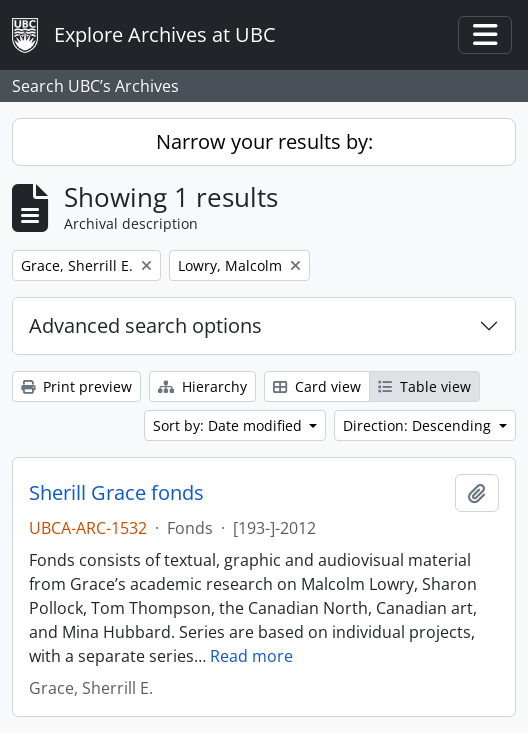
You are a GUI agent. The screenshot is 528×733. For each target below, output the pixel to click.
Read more (251, 656)
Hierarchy (202, 386)
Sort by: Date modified (229, 425)
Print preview (76, 386)
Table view (424, 386)
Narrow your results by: (264, 141)
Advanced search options (145, 325)
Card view (317, 386)
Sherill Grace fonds (116, 493)
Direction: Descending (419, 425)
